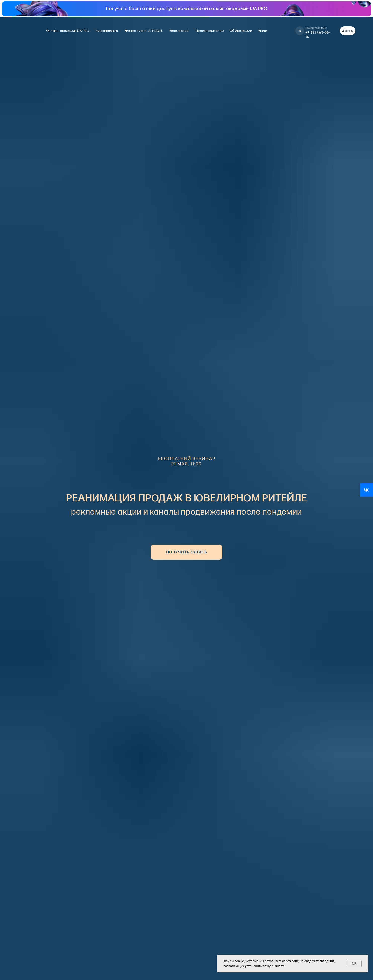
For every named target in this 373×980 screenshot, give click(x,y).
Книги (263, 31)
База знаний (179, 31)
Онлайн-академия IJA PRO (68, 31)
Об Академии (241, 31)
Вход (349, 31)
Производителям (210, 31)
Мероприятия (107, 31)
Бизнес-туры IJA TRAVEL (144, 31)
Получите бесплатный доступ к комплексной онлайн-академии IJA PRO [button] (186, 9)
